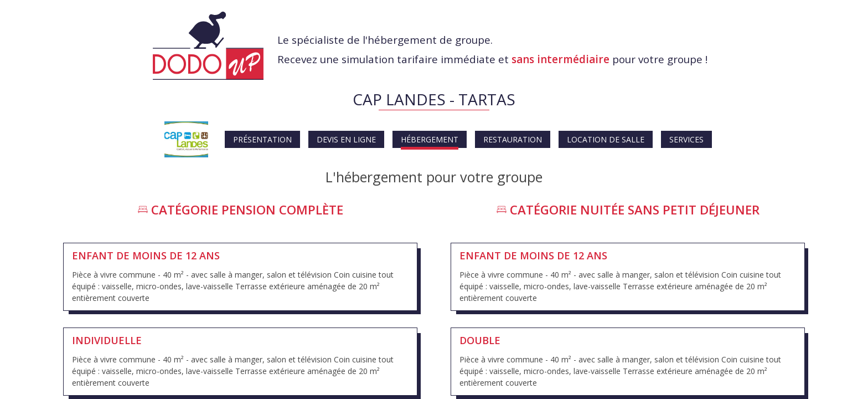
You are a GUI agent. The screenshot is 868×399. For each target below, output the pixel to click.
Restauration (513, 139)
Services (686, 139)
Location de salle (606, 139)
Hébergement (430, 139)
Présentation (262, 139)
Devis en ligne (346, 139)
